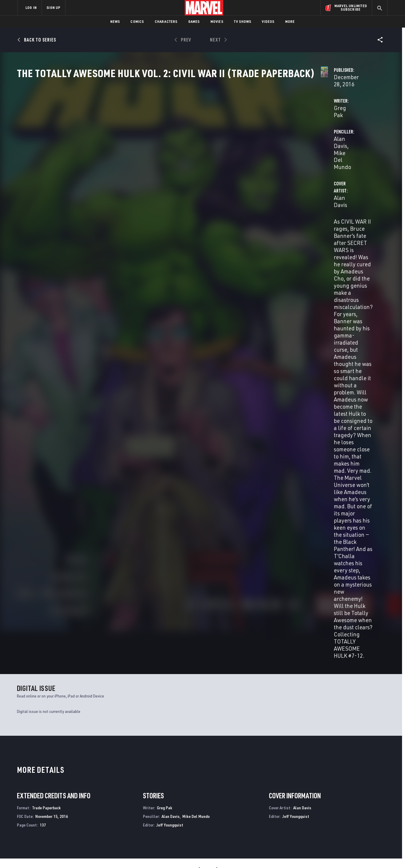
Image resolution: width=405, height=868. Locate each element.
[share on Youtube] (317, 816)
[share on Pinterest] (349, 816)
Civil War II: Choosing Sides (230, 733)
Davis (28, 589)
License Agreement (268, 854)
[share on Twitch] (366, 816)
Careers (74, 806)
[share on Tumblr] (366, 804)
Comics (137, 21)
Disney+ (130, 797)
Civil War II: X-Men (127, 733)
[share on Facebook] (317, 804)
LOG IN (31, 8)
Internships (78, 814)
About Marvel (79, 789)
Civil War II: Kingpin (316, 733)
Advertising (134, 789)
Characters (166, 21)
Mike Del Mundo (296, 140)
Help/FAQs (75, 797)
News (115, 21)
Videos (268, 21)
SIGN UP (53, 8)
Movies (217, 21)
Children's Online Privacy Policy (221, 854)
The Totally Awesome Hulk (43, 733)
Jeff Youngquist (170, 406)
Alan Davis (261, 140)
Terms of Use (63, 854)
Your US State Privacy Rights (129, 854)
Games (194, 21)
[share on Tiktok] (317, 829)
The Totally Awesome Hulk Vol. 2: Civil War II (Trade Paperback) (49, 579)
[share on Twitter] (333, 804)
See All (374, 454)
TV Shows (243, 21)
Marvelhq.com (137, 806)
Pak (20, 589)
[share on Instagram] (349, 804)
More (290, 21)
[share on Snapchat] (333, 816)
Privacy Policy (90, 854)
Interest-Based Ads (305, 854)
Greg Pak (139, 140)
